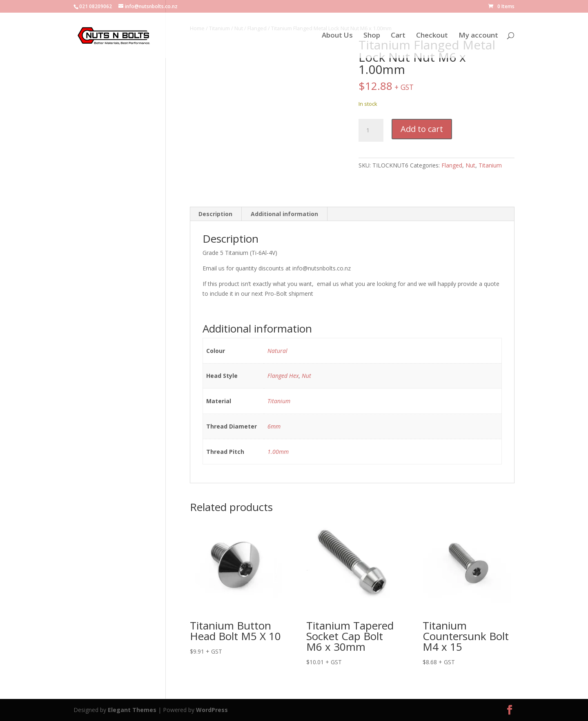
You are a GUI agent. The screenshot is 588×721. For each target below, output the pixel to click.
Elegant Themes (132, 710)
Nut (470, 165)
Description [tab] (215, 214)
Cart (398, 36)
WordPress (212, 710)
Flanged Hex (283, 376)
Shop (372, 36)
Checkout (432, 36)
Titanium (490, 165)
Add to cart (422, 129)
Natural (277, 351)
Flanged (452, 165)
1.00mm (278, 452)
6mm (274, 426)
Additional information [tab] (284, 214)
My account (478, 36)
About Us (337, 36)
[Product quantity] (371, 130)
